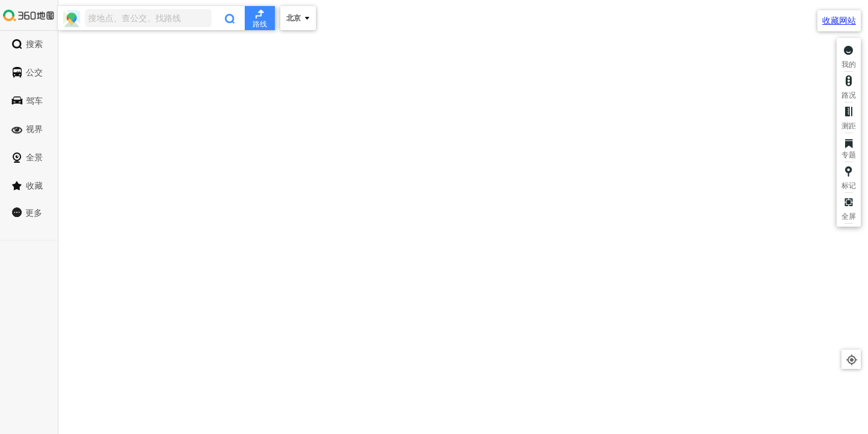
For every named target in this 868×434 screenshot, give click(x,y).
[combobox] (166, 18)
